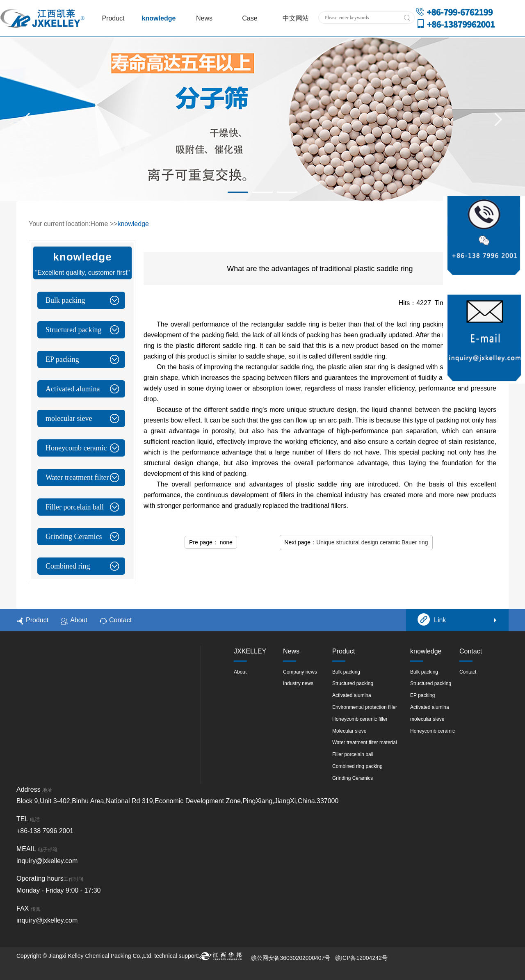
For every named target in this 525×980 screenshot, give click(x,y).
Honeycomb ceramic (76, 448)
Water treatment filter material (365, 742)
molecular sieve (69, 418)
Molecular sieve (349, 731)
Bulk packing (65, 300)
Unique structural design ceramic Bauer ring (372, 542)
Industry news (298, 683)
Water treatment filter (77, 477)
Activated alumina (73, 389)
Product (113, 18)
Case (250, 18)
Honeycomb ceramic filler (360, 719)
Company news (300, 672)
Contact (116, 621)
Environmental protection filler (365, 707)
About (74, 621)
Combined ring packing (357, 766)
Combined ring (68, 566)
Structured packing (73, 330)
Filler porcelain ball (75, 507)
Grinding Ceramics (74, 537)
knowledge (159, 18)
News (204, 18)
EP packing (62, 359)
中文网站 (296, 18)
